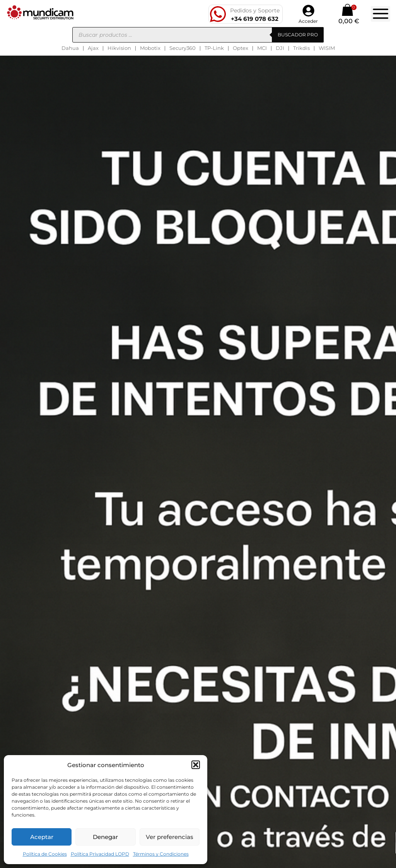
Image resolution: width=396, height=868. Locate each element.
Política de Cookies (45, 854)
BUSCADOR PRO (298, 35)
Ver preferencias (170, 837)
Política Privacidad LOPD (100, 854)
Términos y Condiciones (161, 854)
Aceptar (42, 837)
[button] (196, 765)
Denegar (105, 837)
